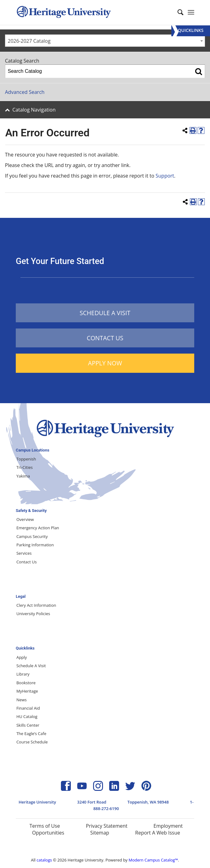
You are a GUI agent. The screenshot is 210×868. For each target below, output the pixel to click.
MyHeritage (27, 691)
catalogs (44, 860)
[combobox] (105, 41)
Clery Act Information (36, 605)
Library (23, 674)
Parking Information (35, 545)
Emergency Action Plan (38, 528)
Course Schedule (32, 742)
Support (165, 176)
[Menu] (191, 31)
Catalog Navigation (34, 110)
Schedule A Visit (31, 666)
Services (24, 553)
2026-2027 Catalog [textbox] (29, 41)
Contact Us (27, 562)
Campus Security (32, 536)
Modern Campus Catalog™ (153, 860)
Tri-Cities (25, 467)
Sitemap (100, 833)
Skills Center (28, 725)
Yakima (23, 476)
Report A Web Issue (158, 833)
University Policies (33, 614)
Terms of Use (45, 826)
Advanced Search (25, 92)
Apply (22, 657)
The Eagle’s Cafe (31, 734)
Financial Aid (28, 708)
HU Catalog (27, 716)
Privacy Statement (107, 826)
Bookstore (26, 683)
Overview (25, 519)
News (21, 700)
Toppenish (26, 459)
